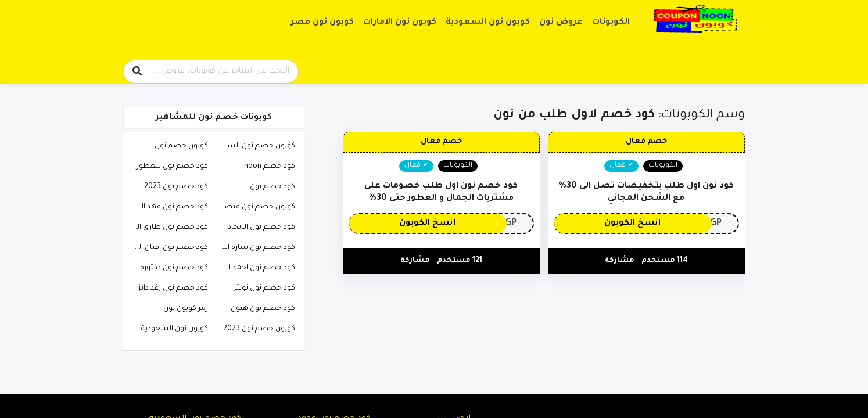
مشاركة (620, 261)
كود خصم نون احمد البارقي (254, 268)
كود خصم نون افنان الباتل (167, 248)
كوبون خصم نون (181, 146)
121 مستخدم (460, 261)
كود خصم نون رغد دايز (173, 289)
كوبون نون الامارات (400, 23)
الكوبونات (611, 23)
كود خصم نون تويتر (264, 289)
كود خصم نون (272, 187)
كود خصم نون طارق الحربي (167, 228)
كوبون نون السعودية (488, 23)
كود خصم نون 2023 (176, 187)
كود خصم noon (270, 167)
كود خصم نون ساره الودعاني (254, 248)
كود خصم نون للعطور (172, 167)
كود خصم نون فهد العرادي (167, 207)
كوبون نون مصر (322, 23)
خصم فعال (646, 142)
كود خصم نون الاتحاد (261, 228)
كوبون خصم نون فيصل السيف (254, 207)
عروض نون (561, 23)
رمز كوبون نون (186, 309)
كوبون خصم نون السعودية (254, 146)
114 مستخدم (665, 261)
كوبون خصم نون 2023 (259, 329)
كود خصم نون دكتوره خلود (167, 268)
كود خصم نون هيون (263, 309)
